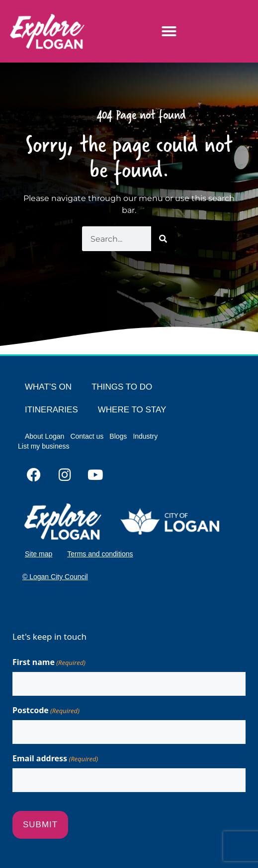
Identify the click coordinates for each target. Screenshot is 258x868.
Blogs (118, 436)
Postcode (46, 710)
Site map (39, 554)
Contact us (87, 436)
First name (49, 662)
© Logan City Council (55, 577)
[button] (169, 31)
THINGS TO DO (122, 387)
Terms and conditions (100, 554)
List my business (43, 446)
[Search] (164, 239)
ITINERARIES (51, 410)
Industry (145, 436)
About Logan (44, 436)
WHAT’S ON (48, 387)
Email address (55, 759)
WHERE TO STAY (132, 410)
